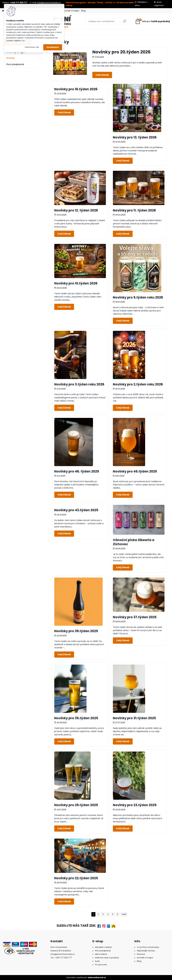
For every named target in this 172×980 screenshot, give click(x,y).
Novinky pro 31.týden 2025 (134, 718)
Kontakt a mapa (71, 11)
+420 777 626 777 (63, 958)
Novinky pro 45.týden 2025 (135, 471)
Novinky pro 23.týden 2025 (135, 805)
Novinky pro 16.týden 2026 (76, 89)
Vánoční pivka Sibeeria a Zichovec (134, 542)
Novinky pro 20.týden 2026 (121, 52)
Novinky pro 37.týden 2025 (135, 617)
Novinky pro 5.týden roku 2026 (138, 297)
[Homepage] (3, 11)
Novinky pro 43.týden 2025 (76, 510)
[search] (111, 22)
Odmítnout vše (32, 47)
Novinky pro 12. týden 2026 (76, 210)
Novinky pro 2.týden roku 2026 (138, 384)
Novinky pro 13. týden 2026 (135, 137)
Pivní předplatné (15, 64)
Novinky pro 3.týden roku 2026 (79, 384)
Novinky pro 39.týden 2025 (76, 631)
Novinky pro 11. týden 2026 (134, 210)
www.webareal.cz (97, 977)
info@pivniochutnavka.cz (49, 3)
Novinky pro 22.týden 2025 (76, 878)
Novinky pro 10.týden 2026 (76, 283)
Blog (83, 11)
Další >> (124, 914)
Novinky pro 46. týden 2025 (77, 471)
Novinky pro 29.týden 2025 (76, 805)
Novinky (11, 58)
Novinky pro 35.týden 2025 (76, 718)
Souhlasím (53, 47)
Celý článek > (102, 75)
